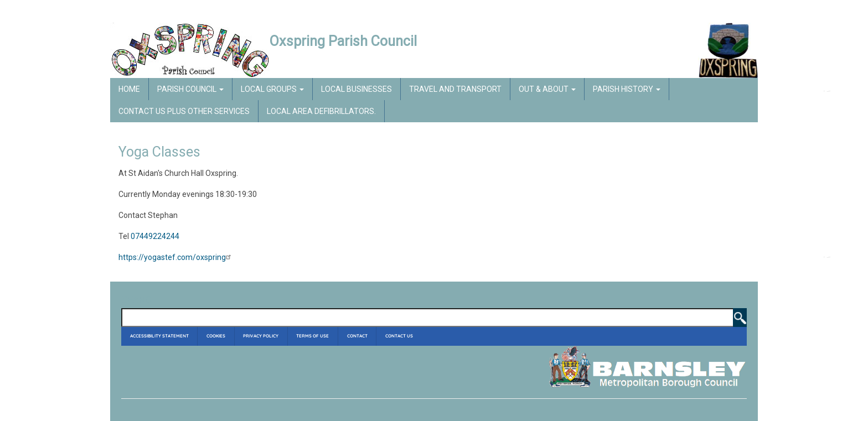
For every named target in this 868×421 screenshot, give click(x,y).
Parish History (627, 89)
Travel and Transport (455, 89)
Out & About (547, 89)
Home (129, 89)
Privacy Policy (261, 336)
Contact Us (399, 336)
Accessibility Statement (159, 336)
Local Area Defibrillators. (321, 111)
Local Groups (272, 89)
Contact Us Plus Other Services (184, 111)
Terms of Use (312, 336)
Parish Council (190, 89)
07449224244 (155, 236)
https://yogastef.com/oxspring (176, 257)
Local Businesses (356, 89)
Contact (357, 336)
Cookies (216, 336)
